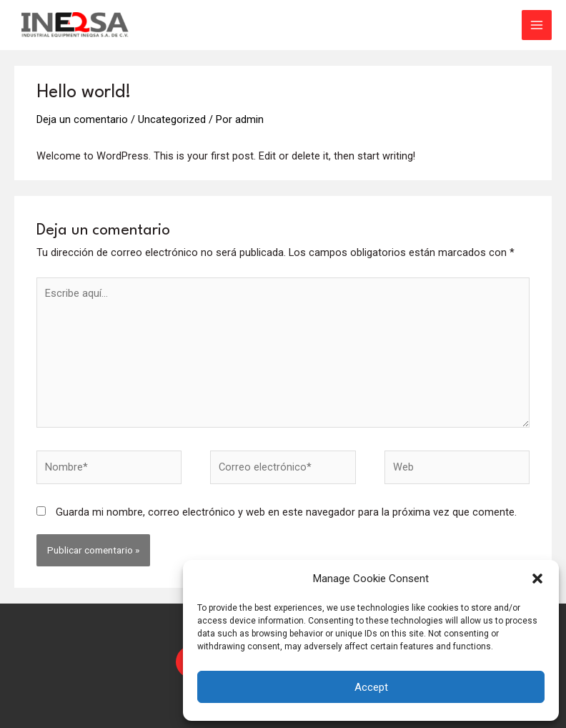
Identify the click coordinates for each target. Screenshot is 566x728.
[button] (537, 579)
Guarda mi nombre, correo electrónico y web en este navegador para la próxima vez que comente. (286, 512)
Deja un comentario (82, 119)
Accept (371, 687)
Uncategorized (172, 119)
